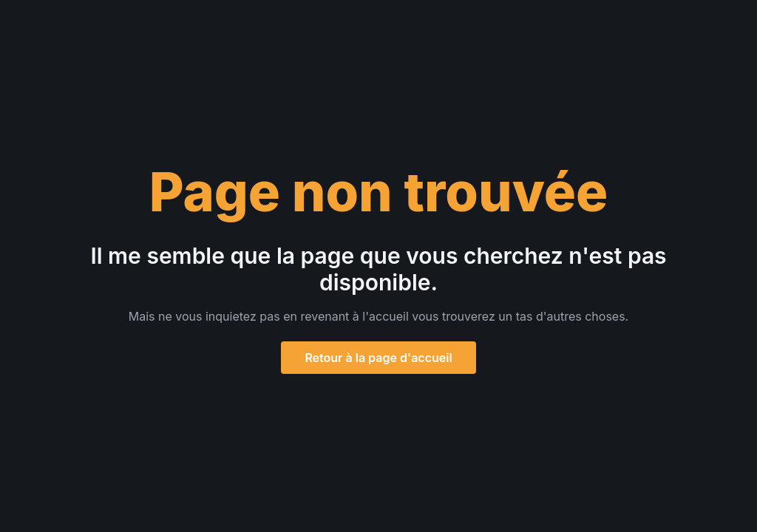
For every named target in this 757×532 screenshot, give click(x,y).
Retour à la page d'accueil (378, 358)
